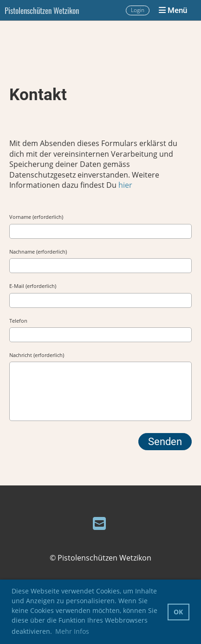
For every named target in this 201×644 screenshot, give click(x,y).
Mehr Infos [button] (72, 631)
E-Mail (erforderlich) (33, 286)
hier (125, 185)
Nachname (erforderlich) (38, 252)
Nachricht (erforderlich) (37, 355)
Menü (173, 10)
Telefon (18, 321)
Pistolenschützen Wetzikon (42, 10)
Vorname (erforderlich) (36, 217)
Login (138, 10)
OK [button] (178, 612)
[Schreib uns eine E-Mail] (99, 523)
